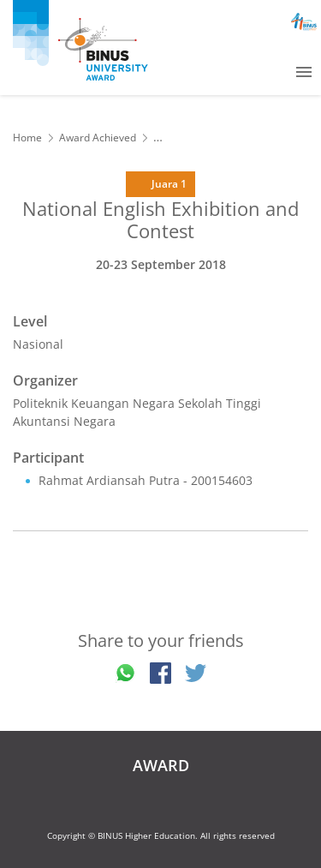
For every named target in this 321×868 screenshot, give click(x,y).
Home (27, 138)
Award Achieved (98, 138)
